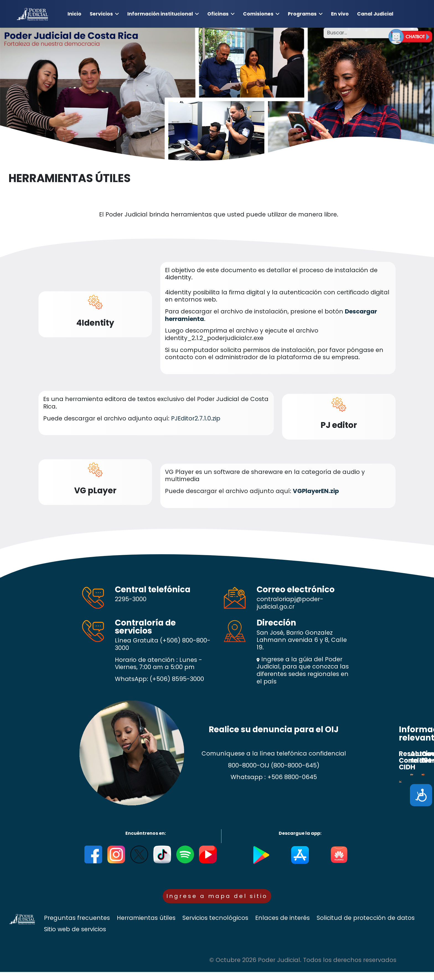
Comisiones (258, 14)
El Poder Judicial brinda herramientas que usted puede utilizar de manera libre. (217, 215)
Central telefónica (153, 589)
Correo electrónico (296, 589)
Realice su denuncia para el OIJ (274, 729)
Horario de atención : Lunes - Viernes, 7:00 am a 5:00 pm (158, 664)
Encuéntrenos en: (146, 833)
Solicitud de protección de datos (366, 926)
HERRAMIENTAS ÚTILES (70, 178)
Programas (302, 14)
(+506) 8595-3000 (177, 679)
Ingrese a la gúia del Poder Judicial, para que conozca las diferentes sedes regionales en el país (303, 670)
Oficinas (218, 14)
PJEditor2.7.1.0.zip (196, 418)
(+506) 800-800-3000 (163, 644)
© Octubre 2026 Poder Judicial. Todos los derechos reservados (303, 968)
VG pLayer (95, 490)
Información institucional (160, 14)
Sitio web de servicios (75, 937)
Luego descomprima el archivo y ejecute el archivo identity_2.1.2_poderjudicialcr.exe (242, 334)
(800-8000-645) (295, 765)
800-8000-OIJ (249, 765)
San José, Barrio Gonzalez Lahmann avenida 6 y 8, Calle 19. (302, 640)
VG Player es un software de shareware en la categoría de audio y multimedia (265, 476)
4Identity (95, 323)
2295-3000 (131, 599)
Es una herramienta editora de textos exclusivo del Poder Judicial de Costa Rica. (156, 403)
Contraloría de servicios (145, 627)
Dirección (276, 623)
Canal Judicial (375, 14)
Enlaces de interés (282, 926)
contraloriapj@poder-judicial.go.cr (290, 603)
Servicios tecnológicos (215, 926)
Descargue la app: (300, 833)
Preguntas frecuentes (77, 926)
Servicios (101, 14)
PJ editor (339, 425)
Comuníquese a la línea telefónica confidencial (274, 754)
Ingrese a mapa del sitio (217, 900)
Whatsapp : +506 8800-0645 (274, 777)
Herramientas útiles (146, 926)
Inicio (74, 14)
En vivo (340, 14)
